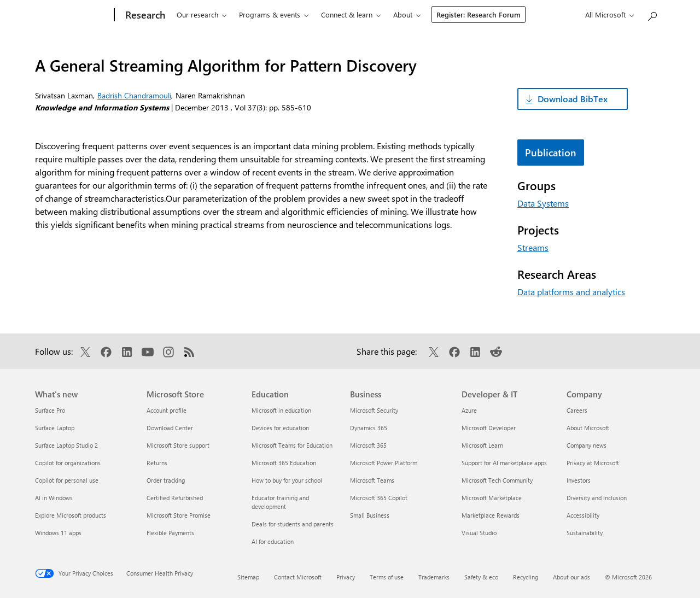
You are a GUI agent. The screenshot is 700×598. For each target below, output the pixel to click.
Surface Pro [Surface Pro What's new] (50, 410)
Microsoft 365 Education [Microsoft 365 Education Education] (284, 463)
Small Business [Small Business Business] (370, 515)
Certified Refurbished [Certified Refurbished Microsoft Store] (175, 498)
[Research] (144, 15)
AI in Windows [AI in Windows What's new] (54, 498)
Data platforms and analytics (571, 292)
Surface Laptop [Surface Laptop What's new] (55, 428)
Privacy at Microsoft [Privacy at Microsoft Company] (593, 463)
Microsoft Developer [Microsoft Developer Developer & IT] (489, 428)
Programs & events (270, 14)
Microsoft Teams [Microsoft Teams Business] (372, 480)
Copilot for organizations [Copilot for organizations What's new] (68, 463)
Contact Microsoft (298, 577)
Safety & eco (481, 577)
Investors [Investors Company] (579, 480)
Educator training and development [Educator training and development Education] (280, 502)
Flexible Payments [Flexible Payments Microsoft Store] (170, 533)
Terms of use (387, 577)
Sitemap (248, 577)
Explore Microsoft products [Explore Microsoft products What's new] (71, 515)
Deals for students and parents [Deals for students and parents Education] (293, 524)
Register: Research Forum (479, 14)
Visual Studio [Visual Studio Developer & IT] (479, 533)
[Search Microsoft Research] (652, 14)
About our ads (571, 577)
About (403, 14)
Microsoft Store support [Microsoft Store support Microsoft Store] (178, 445)
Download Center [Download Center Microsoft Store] (170, 428)
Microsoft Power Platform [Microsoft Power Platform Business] (384, 463)
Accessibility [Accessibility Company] (583, 515)
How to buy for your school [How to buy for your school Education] (287, 480)
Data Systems (543, 203)
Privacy (346, 577)
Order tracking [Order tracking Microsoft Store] (166, 480)
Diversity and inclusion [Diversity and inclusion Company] (597, 498)
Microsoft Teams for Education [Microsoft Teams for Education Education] (292, 445)
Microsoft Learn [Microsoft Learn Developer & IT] (482, 445)
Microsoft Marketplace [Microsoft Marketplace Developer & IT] (492, 498)
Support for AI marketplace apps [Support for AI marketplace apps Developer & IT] (504, 463)
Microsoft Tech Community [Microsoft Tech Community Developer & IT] (497, 480)
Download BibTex (573, 99)
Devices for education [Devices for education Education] (280, 428)
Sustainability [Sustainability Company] (585, 533)
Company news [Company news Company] (587, 445)
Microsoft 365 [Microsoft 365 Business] (368, 445)
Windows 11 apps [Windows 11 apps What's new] (58, 533)
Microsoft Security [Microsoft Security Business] (374, 410)
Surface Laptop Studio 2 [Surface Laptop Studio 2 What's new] (66, 445)
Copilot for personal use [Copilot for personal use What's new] (67, 480)
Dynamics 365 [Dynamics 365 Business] (369, 428)
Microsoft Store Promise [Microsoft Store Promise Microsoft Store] (179, 515)
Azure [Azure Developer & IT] (469, 410)
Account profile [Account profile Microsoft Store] (167, 410)
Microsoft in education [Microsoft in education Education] (281, 410)
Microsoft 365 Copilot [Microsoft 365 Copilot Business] (379, 498)
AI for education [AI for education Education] (273, 541)
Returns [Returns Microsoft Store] (157, 463)
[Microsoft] (72, 15)
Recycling (526, 577)
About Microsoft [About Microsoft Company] (588, 428)
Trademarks (434, 577)
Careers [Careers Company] (577, 410)
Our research (197, 14)
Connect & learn (347, 14)
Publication (551, 153)
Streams (533, 247)
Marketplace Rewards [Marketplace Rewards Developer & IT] (491, 515)
